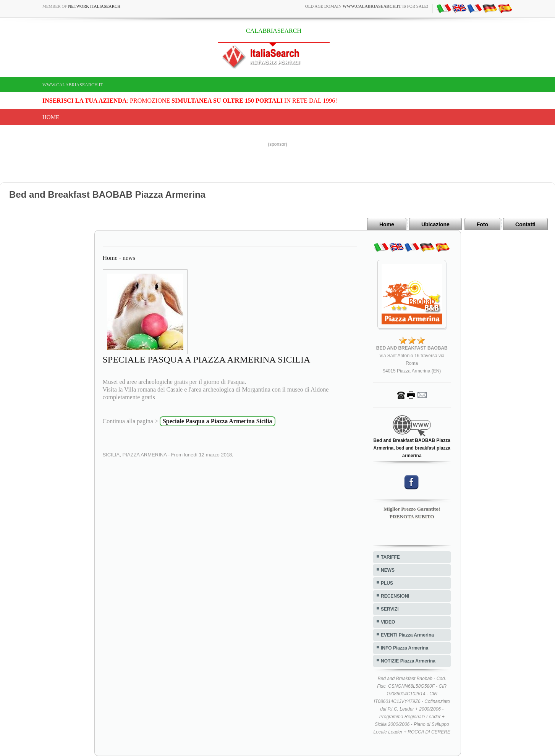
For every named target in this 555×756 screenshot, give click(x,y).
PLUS (387, 583)
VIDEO (388, 622)
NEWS (388, 570)
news (129, 258)
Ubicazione (435, 224)
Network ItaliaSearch (94, 6)
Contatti (525, 224)
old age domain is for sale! (367, 6)
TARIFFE (390, 557)
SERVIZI (390, 609)
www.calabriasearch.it (73, 85)
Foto (482, 224)
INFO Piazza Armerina (405, 648)
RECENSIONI (395, 596)
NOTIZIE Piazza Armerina (408, 661)
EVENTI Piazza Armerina (407, 635)
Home (51, 117)
